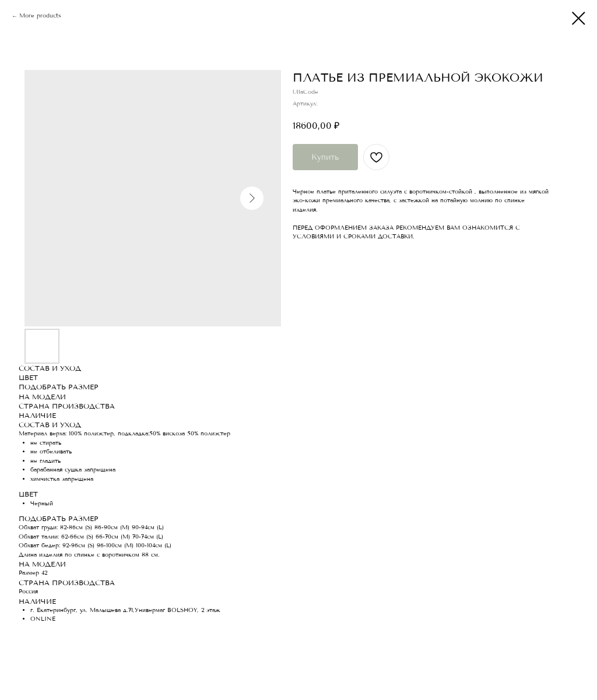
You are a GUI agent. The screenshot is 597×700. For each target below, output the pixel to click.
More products (40, 16)
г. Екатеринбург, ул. (59, 610)
